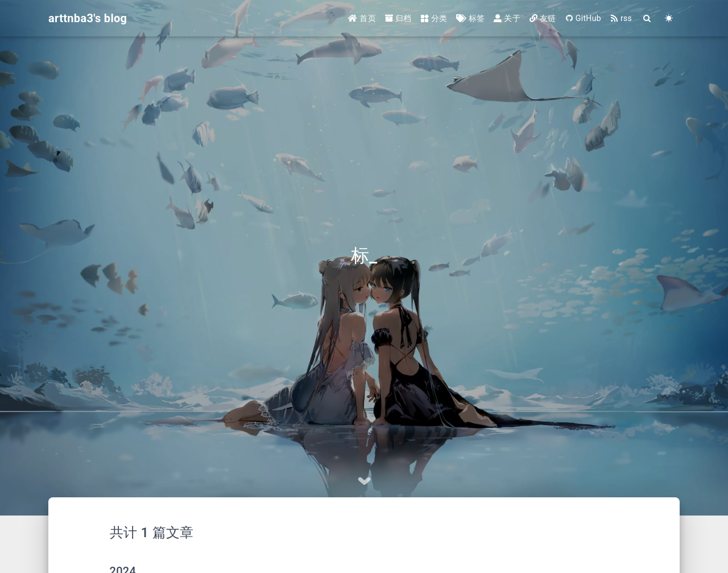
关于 (507, 18)
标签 (470, 18)
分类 (434, 18)
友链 (543, 18)
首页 (362, 18)
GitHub (583, 18)
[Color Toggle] (669, 18)
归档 (398, 18)
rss (621, 18)
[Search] (647, 18)
